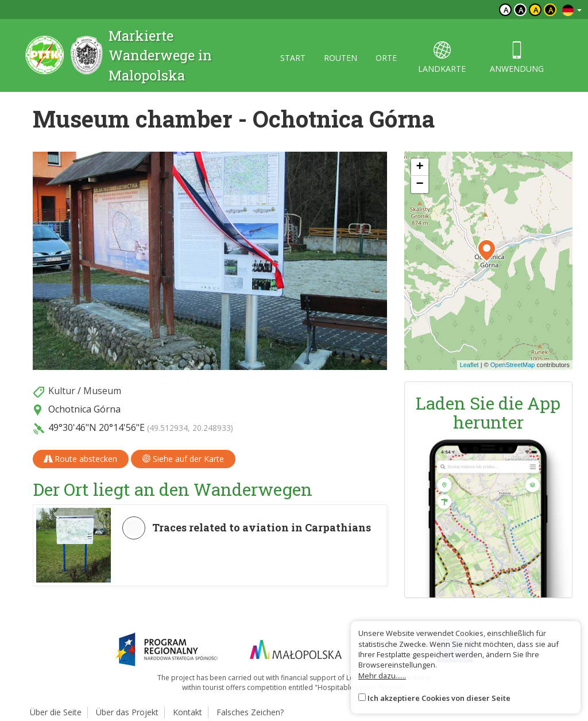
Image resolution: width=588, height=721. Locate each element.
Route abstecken (81, 459)
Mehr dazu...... (382, 676)
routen (341, 58)
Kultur (62, 391)
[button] (487, 250)
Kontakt (187, 712)
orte (386, 58)
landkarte (442, 58)
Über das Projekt (127, 712)
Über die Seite (56, 712)
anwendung (517, 58)
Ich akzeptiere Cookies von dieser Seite (439, 698)
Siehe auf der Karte (183, 459)
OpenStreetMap (513, 365)
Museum (102, 391)
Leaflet (469, 365)
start (293, 58)
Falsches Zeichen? (250, 712)
